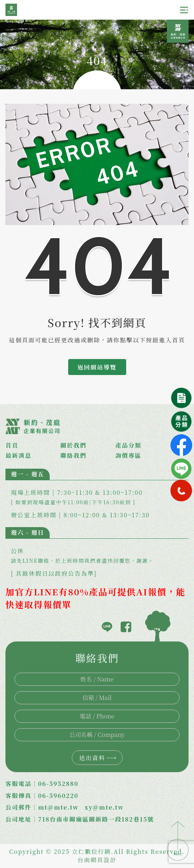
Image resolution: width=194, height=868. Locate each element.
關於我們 (74, 445)
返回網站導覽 (97, 367)
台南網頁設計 (97, 860)
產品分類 (128, 445)
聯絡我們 (74, 456)
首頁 (12, 445)
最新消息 (18, 456)
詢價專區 (128, 456)
